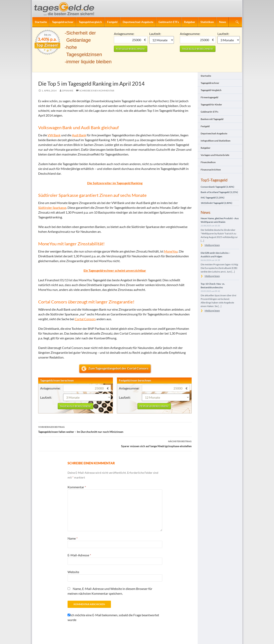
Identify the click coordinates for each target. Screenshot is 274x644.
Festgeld (112, 22)
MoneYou (171, 251)
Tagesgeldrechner (63, 22)
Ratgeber (190, 22)
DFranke (68, 91)
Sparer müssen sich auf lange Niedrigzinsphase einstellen (115, 443)
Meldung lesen (212, 245)
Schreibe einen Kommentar (97, 91)
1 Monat (162, 40)
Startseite (41, 22)
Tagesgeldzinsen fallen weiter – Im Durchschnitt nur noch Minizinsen (115, 429)
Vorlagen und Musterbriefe (215, 155)
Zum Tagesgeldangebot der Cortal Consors (118, 368)
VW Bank (54, 135)
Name (73, 538)
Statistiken (207, 22)
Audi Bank (79, 135)
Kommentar (77, 487)
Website (73, 572)
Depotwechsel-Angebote (138, 22)
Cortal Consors (85, 319)
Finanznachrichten (211, 170)
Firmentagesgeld (209, 97)
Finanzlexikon (208, 162)
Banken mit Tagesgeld (212, 119)
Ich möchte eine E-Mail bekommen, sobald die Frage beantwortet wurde (113, 617)
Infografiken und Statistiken (216, 141)
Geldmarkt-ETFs (169, 22)
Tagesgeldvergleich (90, 22)
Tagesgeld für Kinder (211, 105)
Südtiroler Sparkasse (52, 208)
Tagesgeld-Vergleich (211, 90)
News (223, 22)
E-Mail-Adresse (79, 555)
